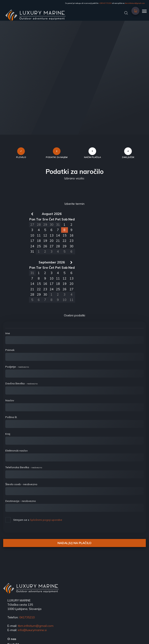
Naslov (10, 400)
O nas (12, 639)
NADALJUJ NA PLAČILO (74, 543)
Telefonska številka (24, 467)
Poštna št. (11, 417)
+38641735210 (105, 3)
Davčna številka (21, 383)
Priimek (10, 350)
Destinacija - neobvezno (21, 501)
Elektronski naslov (16, 451)
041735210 (27, 617)
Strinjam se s (34, 519)
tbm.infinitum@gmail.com (135, 3)
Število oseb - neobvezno (21, 484)
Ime (8, 333)
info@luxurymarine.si (32, 630)
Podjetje (17, 367)
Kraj (8, 434)
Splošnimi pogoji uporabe (46, 520)
